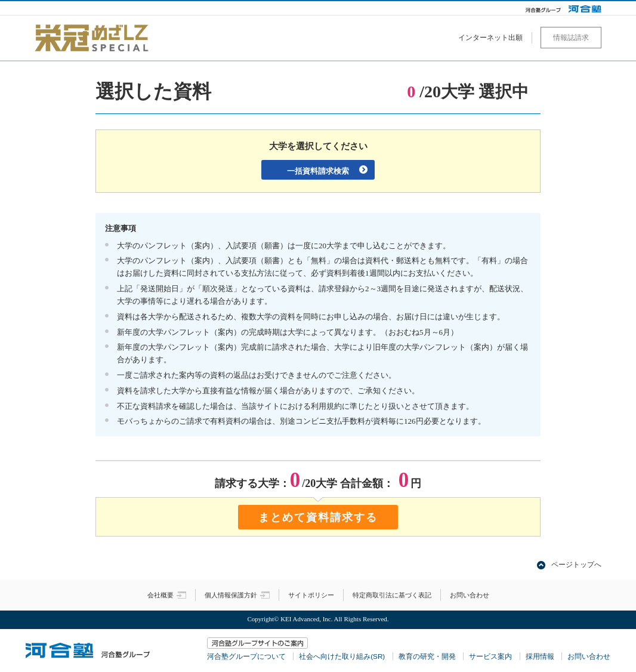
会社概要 (167, 595)
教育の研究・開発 (427, 656)
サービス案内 (490, 656)
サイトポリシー (311, 595)
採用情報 (540, 656)
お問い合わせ (470, 595)
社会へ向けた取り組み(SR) (342, 656)
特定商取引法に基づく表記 (392, 595)
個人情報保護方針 (237, 595)
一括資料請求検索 (318, 171)
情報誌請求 (571, 38)
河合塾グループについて (246, 656)
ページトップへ (576, 565)
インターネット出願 (490, 38)
